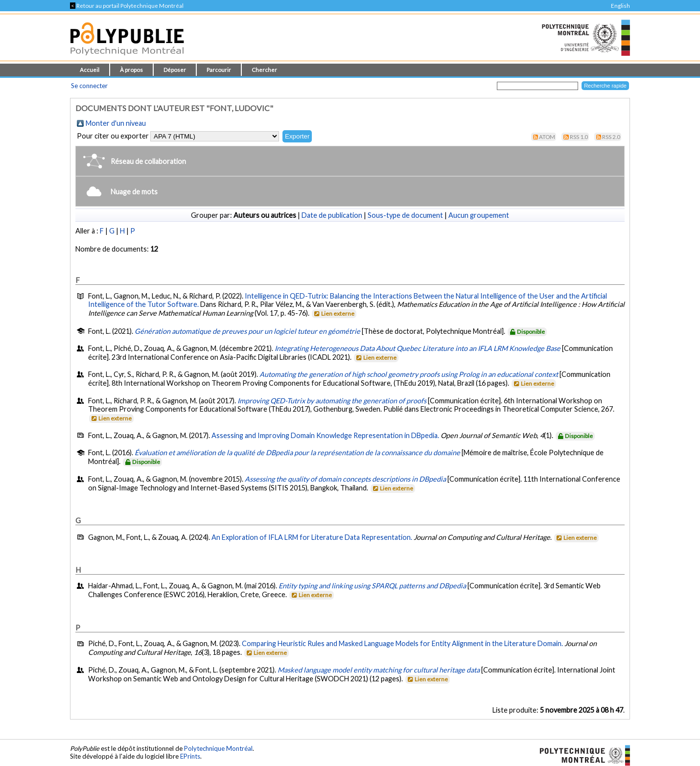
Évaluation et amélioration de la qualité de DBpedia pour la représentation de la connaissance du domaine (297, 453)
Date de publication (332, 215)
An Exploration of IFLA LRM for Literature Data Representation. (312, 537)
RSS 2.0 (611, 137)
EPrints (190, 756)
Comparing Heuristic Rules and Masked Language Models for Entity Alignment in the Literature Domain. (402, 643)
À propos (131, 70)
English (620, 6)
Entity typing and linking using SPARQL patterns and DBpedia (372, 586)
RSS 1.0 (579, 137)
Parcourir (219, 70)
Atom (547, 137)
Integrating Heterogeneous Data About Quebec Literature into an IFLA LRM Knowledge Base (418, 348)
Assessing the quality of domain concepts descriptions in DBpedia (345, 479)
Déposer (175, 70)
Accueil (90, 70)
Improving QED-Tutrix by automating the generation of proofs (332, 401)
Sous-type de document (405, 215)
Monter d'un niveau (116, 123)
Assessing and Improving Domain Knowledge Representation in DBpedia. (325, 435)
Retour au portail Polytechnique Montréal (127, 6)
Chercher (264, 70)
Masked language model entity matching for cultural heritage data (379, 670)
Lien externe (334, 313)
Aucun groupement (479, 215)
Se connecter (89, 86)
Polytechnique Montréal (218, 748)
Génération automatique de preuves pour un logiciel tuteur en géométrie (247, 331)
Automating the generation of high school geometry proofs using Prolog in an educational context (409, 374)
